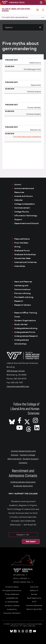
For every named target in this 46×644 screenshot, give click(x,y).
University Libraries (12, 606)
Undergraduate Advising (26, 328)
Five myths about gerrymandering (15, 17)
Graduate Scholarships (25, 254)
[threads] (23, 631)
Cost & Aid (34, 587)
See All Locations (21, 579)
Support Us (23, 535)
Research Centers (23, 305)
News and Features (23, 282)
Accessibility (12, 609)
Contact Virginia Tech (23, 582)
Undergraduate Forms (25, 332)
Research (19, 301)
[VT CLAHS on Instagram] (35, 420)
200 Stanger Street (16, 371)
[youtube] (35, 631)
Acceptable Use (12, 598)
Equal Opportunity (34, 598)
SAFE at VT (34, 591)
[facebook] (15, 631)
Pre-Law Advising (22, 293)
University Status (12, 587)
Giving (17, 247)
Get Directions (20, 575)
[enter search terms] (43, 10)
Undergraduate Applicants (23, 482)
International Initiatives (25, 262)
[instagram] (27, 631)
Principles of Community (12, 591)
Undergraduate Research (26, 336)
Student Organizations (25, 320)
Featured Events (22, 239)
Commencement (22, 208)
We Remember (13, 602)
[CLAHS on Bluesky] (12, 420)
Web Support (31, 541)
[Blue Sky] (11, 631)
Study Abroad (21, 324)
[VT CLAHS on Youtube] (20, 428)
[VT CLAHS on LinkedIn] (37, 428)
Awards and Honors (23, 196)
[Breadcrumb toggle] (43, 17)
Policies (34, 594)
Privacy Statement (12, 594)
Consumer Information (12, 613)
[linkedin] (31, 631)
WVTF (34, 602)
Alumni (18, 184)
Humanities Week (22, 258)
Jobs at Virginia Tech (34, 609)
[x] (19, 631)
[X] (27, 420)
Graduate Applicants (23, 486)
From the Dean (21, 243)
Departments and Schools (26, 223)
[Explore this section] (23, 27)
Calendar (19, 200)
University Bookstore (34, 606)
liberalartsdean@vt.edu (18, 386)
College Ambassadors (25, 204)
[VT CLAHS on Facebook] (20, 420)
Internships (20, 266)
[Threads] (29, 428)
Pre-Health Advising (24, 297)
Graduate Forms (22, 250)
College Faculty (22, 212)
